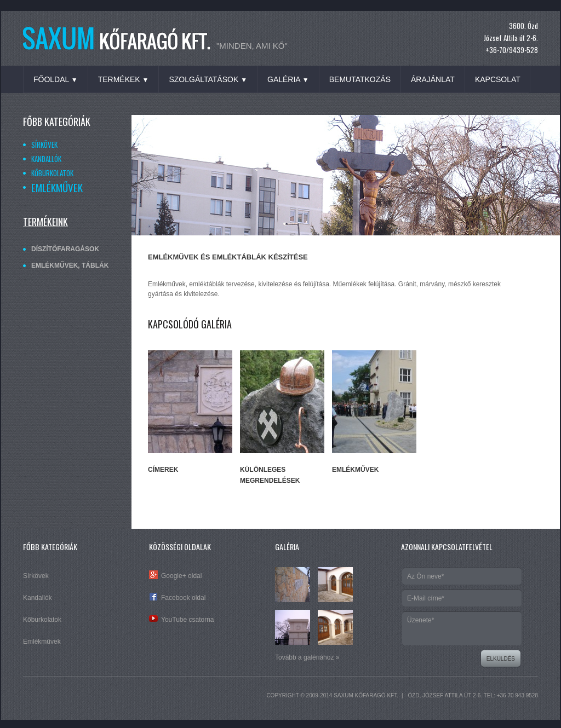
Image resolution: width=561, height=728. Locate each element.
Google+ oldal (181, 576)
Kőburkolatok (52, 173)
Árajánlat (433, 79)
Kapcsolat (498, 79)
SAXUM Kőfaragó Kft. (366, 695)
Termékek (124, 79)
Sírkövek (44, 145)
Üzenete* (462, 628)
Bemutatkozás (360, 79)
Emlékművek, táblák (70, 265)
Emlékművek (57, 187)
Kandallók (46, 159)
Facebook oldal (183, 598)
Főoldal (56, 79)
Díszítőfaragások (65, 249)
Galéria (288, 79)
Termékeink (45, 222)
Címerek (163, 470)
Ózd (413, 695)
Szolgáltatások (208, 79)
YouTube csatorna (188, 620)
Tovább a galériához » (307, 657)
